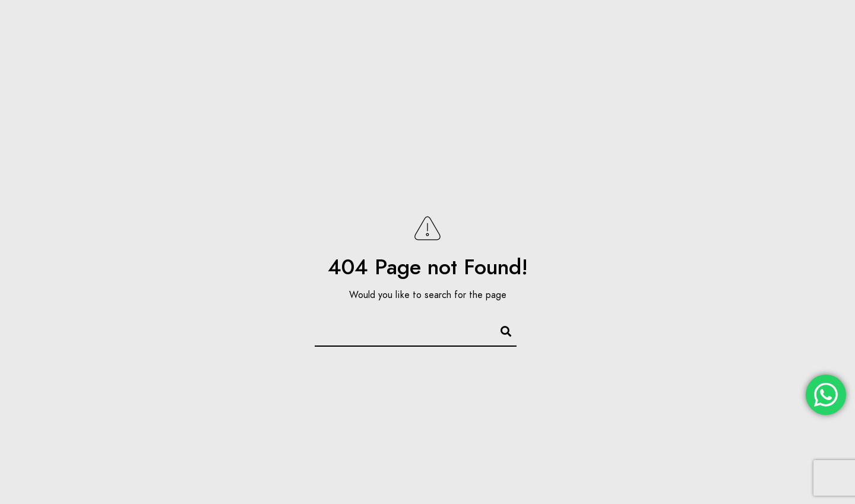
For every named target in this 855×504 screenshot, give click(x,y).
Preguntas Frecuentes (696, 49)
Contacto (792, 49)
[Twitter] (788, 24)
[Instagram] (809, 24)
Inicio (420, 49)
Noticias (604, 49)
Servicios (541, 49)
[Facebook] (767, 24)
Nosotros (476, 49)
